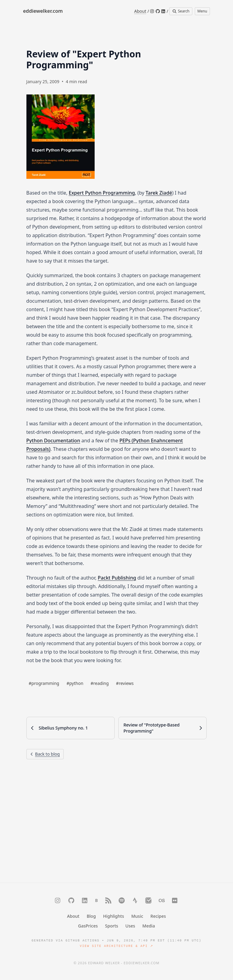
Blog (91, 916)
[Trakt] (148, 900)
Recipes (158, 916)
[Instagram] (152, 11)
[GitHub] (158, 11)
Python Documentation (53, 441)
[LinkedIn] (163, 11)
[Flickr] (175, 900)
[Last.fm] (162, 900)
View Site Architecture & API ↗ (116, 946)
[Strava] (135, 900)
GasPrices (88, 926)
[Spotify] (122, 900)
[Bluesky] (96, 900)
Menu (202, 11)
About (140, 11)
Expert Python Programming (102, 193)
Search (181, 11)
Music (137, 916)
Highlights (114, 916)
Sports (111, 926)
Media (149, 926)
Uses (130, 926)
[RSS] (108, 900)
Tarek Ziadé (159, 193)
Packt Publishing (117, 578)
